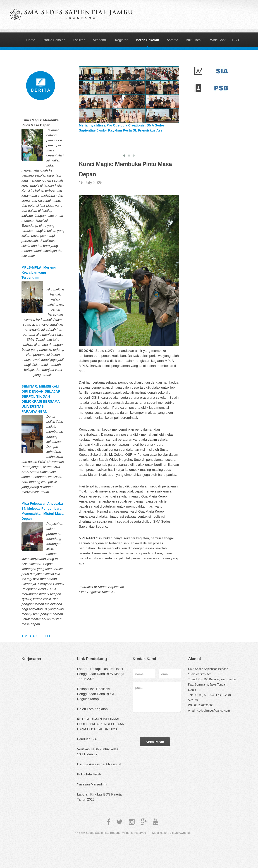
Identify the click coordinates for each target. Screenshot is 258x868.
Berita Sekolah (147, 40)
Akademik (100, 40)
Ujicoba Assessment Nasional (99, 764)
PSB (236, 40)
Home (31, 40)
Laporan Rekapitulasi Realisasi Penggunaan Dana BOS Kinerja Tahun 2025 (101, 674)
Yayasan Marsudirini (92, 784)
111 (48, 636)
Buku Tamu (194, 40)
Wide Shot (218, 40)
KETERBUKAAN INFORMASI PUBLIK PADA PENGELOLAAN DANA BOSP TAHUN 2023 (101, 724)
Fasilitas (79, 40)
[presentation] (160, 727)
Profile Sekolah (54, 40)
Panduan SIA (87, 739)
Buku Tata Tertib (89, 774)
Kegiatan (122, 40)
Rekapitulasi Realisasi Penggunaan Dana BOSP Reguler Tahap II (96, 694)
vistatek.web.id (180, 833)
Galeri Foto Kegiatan (92, 709)
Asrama (172, 40)
